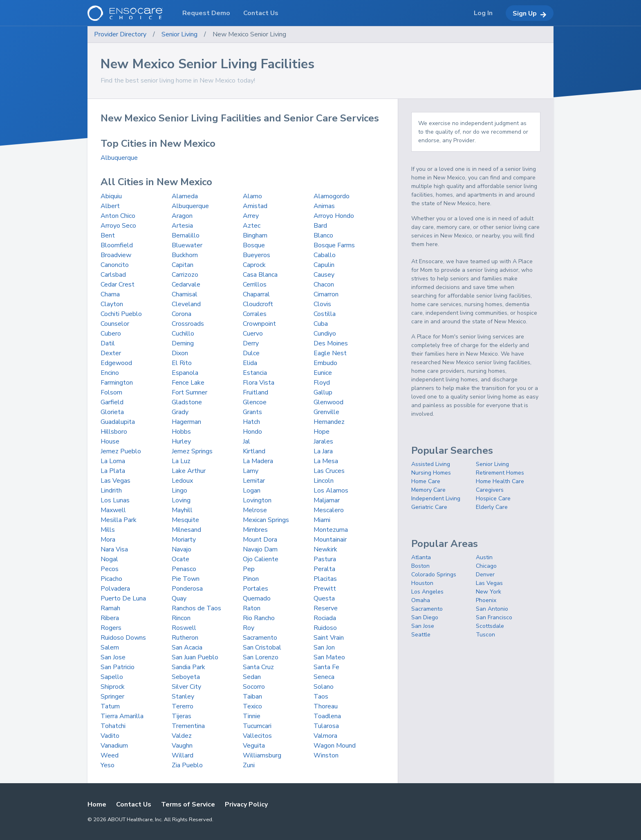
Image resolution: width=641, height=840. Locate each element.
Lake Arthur (189, 471)
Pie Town (186, 579)
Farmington (117, 383)
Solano (324, 687)
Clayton (112, 304)
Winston (326, 755)
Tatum (110, 706)
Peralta (324, 569)
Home (97, 804)
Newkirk (325, 549)
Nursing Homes (431, 473)
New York (489, 592)
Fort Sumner (189, 392)
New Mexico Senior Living (249, 34)
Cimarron (326, 294)
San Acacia (187, 647)
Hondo (252, 432)
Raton (252, 608)
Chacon (324, 284)
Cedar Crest (118, 284)
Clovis (322, 304)
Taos (321, 697)
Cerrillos (255, 284)
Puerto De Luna (123, 598)
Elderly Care (492, 507)
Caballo (325, 255)
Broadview (116, 255)
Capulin (324, 265)
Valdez (182, 736)
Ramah (110, 608)
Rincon (181, 618)
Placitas (325, 579)
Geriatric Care (429, 507)
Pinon (251, 579)
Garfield (112, 402)
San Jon (324, 647)
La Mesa (326, 461)
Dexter (111, 353)
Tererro (183, 706)
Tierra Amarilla (122, 716)
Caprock (254, 265)
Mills (108, 530)
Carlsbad (113, 275)
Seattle (421, 635)
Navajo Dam (260, 549)
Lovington (257, 500)
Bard (320, 226)
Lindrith (111, 491)
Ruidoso (325, 628)
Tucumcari (257, 726)
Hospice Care (493, 498)
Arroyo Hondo (334, 216)
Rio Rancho (259, 618)
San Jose (113, 657)
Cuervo (253, 334)
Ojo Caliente (261, 559)
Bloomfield (117, 245)
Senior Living (179, 34)
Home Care (426, 481)
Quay (179, 598)
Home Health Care (500, 481)
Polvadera (115, 589)
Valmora (325, 736)
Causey (324, 275)
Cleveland (186, 304)
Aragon (182, 216)
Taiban (252, 697)
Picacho (111, 579)
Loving (181, 500)
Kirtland (254, 451)
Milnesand (186, 530)
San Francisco (494, 617)
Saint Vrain (329, 638)
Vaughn (182, 746)
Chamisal (185, 294)
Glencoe (255, 402)
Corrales (255, 314)
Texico (252, 706)
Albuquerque (119, 158)
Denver (485, 575)
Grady (180, 412)
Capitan (183, 265)
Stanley (183, 697)
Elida (250, 363)
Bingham (255, 235)
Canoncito (115, 265)
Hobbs (181, 432)
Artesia (182, 226)
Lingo (179, 491)
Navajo (182, 549)
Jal (247, 441)
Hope (322, 432)
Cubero (111, 334)
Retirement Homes (500, 473)
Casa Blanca (260, 275)
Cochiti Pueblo (121, 314)
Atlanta (421, 557)
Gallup (323, 392)
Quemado (257, 598)
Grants (252, 412)
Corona (182, 314)
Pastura (325, 559)
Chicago (486, 566)
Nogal (109, 559)
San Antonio (492, 609)
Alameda (185, 196)
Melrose (255, 510)
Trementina (188, 726)
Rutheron (185, 638)
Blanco (323, 235)
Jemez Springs (192, 451)
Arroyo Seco (118, 226)
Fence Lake (188, 383)
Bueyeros (257, 255)
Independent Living (436, 498)
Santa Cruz (258, 667)
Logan (252, 491)
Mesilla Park (119, 520)
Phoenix (486, 600)
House (110, 441)
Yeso (108, 765)
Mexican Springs (266, 520)
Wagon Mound (335, 746)
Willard (183, 755)
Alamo (252, 196)
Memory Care (428, 490)
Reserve (326, 608)
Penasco (184, 569)
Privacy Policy (246, 804)
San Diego (425, 617)
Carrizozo (185, 275)
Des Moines (331, 343)
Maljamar (327, 500)
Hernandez (329, 422)
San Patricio (118, 667)
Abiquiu (111, 196)
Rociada (325, 618)
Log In (483, 13)
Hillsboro (114, 432)
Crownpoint (259, 324)
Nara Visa (114, 549)
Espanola (185, 373)
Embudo (325, 363)
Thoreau (326, 706)
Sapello (112, 677)
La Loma (113, 461)
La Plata (113, 471)
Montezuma (331, 530)
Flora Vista (259, 383)
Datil (108, 343)
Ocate (180, 559)
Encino (110, 373)
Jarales (323, 441)
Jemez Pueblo (121, 451)
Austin (484, 557)
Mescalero (329, 510)
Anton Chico (118, 216)
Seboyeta (186, 677)
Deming (183, 343)
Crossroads (188, 324)
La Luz (181, 461)
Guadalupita (118, 422)
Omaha (421, 600)
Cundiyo (325, 334)
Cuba (321, 324)
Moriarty (184, 540)
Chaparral (256, 294)
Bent (108, 235)
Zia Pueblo (187, 765)
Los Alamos (331, 491)
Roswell (184, 628)
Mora (108, 540)
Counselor (115, 324)
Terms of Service (188, 804)
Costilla (325, 314)
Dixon (180, 353)
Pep (249, 569)
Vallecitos (257, 736)
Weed (110, 755)
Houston (422, 583)
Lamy (251, 471)
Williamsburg (262, 755)
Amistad (255, 206)
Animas (324, 206)
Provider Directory (120, 34)
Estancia (255, 373)
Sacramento (260, 638)
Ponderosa (187, 589)
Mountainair (330, 540)
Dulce (251, 353)
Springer (112, 697)
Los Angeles (427, 592)
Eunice (323, 373)
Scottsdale (490, 626)
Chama (110, 294)
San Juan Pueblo (195, 657)
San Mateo (329, 657)
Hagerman (186, 422)
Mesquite (185, 520)
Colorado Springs (434, 575)
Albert (110, 206)
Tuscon (485, 635)
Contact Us (134, 804)
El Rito (182, 363)
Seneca (324, 677)
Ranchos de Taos (196, 608)
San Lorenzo (261, 657)
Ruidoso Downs (123, 638)
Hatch (251, 422)
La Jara (323, 451)
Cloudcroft (258, 304)
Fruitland (256, 392)
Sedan (252, 677)
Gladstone (187, 402)
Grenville (326, 412)
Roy (249, 628)
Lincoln (324, 481)
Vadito (110, 736)
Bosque (254, 245)
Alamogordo (332, 196)
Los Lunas (115, 500)
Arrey (251, 216)
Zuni (249, 765)
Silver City (186, 687)
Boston (420, 566)
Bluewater (187, 245)
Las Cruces (329, 471)
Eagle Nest (330, 353)
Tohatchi (113, 726)
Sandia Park (188, 667)
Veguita (254, 746)
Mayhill (182, 510)
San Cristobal (262, 647)
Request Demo (206, 13)
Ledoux (182, 481)
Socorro (254, 687)
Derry (251, 343)
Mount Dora (260, 540)
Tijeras (182, 716)
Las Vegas (115, 481)
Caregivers (490, 490)
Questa (324, 598)
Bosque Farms (334, 245)
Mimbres (255, 530)
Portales (256, 589)
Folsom (111, 392)
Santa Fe (326, 667)
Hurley (181, 441)
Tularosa (326, 726)
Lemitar (254, 481)
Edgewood (116, 363)
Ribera (110, 618)
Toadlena (327, 716)
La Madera (258, 461)
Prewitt (325, 589)
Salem (110, 647)
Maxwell (113, 510)
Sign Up (530, 13)
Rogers (111, 628)
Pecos (110, 569)
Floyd (322, 383)
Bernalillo (186, 235)
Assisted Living (431, 464)
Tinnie (252, 716)
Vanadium (114, 746)
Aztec (252, 226)
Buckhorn (185, 255)
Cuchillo (183, 334)
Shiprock (113, 687)
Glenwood (328, 402)
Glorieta (112, 412)
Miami (322, 520)
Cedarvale (186, 284)
